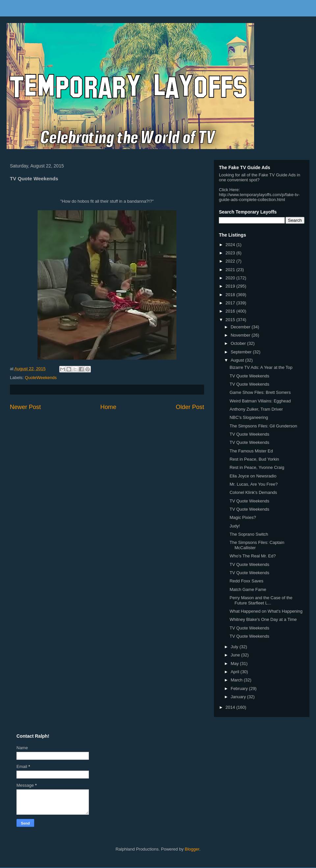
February (240, 689)
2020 (231, 278)
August (238, 360)
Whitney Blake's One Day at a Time (263, 619)
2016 (231, 311)
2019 (231, 286)
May (235, 664)
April (236, 672)
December (241, 327)
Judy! (235, 526)
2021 (231, 270)
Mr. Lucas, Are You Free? (253, 484)
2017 (231, 303)
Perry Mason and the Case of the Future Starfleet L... (261, 600)
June (236, 655)
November (241, 335)
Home (108, 407)
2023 (231, 253)
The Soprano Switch (249, 534)
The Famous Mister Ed (251, 451)
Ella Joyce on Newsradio (253, 476)
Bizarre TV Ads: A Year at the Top (261, 367)
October (239, 343)
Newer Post (25, 407)
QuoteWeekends (41, 378)
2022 (231, 261)
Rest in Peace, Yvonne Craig (257, 467)
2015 (231, 320)
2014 (231, 707)
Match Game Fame (248, 589)
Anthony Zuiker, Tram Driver (256, 409)
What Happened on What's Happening (266, 611)
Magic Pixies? (243, 517)
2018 (231, 295)
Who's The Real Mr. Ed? (252, 556)
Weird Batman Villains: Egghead (260, 401)
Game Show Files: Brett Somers (260, 392)
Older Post (190, 407)
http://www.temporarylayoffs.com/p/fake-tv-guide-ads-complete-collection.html (259, 197)
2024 (231, 245)
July (235, 647)
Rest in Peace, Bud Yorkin (254, 459)
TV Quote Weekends (249, 376)
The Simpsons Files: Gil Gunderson (263, 426)
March (237, 680)
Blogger (192, 849)
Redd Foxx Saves (246, 581)
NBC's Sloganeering (249, 417)
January (239, 697)
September (242, 352)
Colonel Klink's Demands (253, 492)
